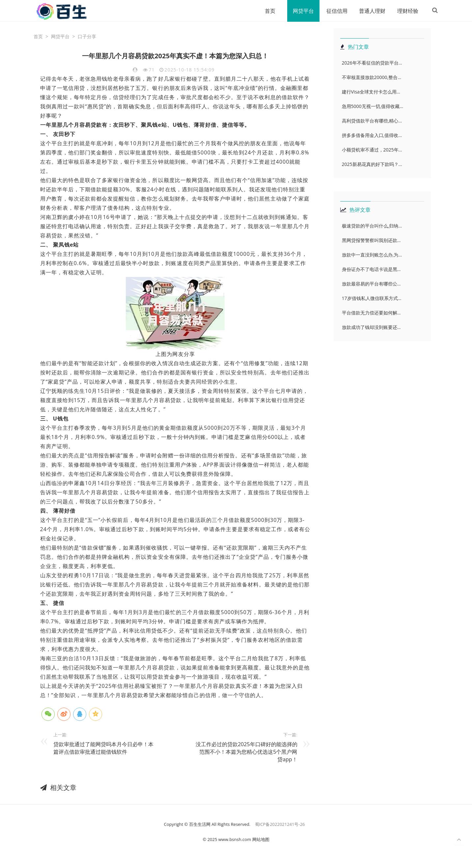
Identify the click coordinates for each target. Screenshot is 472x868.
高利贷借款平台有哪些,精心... (372, 121)
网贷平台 (300, 11)
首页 (267, 11)
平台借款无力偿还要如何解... (371, 313)
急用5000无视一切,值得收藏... (373, 107)
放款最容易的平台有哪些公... (371, 284)
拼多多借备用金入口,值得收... (372, 136)
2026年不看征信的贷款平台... (372, 63)
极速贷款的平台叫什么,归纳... (372, 226)
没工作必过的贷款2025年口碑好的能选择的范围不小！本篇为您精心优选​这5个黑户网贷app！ (247, 752)
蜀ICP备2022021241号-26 (280, 825)
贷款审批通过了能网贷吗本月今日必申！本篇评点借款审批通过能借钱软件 (103, 748)
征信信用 (334, 11)
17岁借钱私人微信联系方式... (372, 298)
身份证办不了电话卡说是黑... (371, 270)
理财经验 (405, 11)
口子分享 (87, 37)
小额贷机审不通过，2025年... (372, 150)
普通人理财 (370, 11)
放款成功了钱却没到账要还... (371, 327)
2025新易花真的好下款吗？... (372, 164)
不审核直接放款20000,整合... (372, 78)
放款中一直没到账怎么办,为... (372, 255)
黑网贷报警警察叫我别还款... (371, 241)
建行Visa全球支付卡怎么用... (371, 92)
